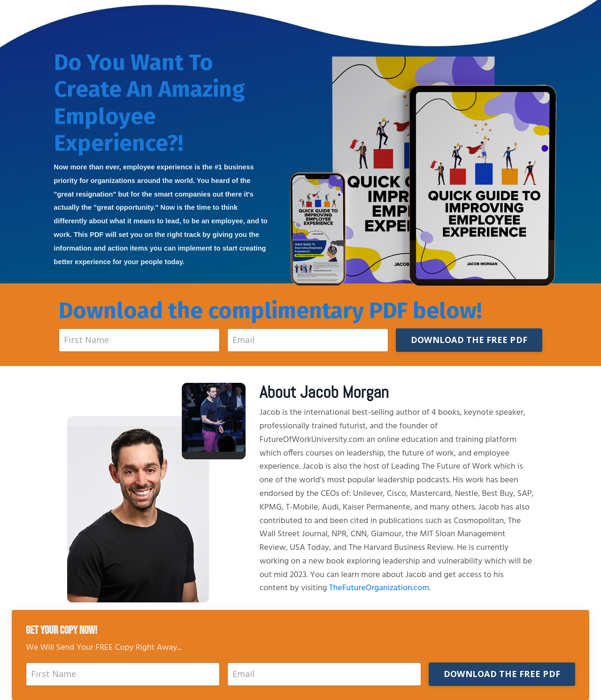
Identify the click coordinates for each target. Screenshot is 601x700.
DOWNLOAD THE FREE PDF (469, 340)
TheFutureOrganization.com (379, 588)
